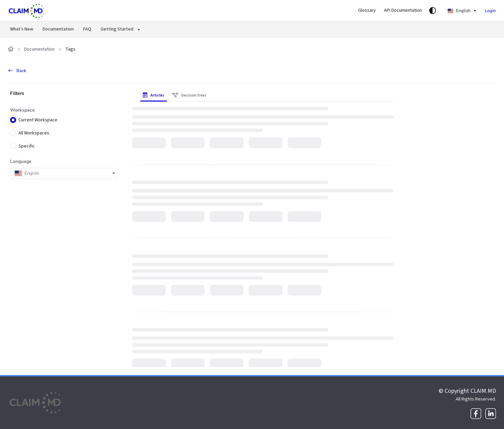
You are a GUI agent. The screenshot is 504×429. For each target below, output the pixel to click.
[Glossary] (367, 11)
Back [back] (17, 71)
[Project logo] (27, 11)
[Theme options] (433, 11)
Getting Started (117, 29)
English (459, 11)
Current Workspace (38, 120)
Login (490, 11)
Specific (27, 146)
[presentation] (155, 96)
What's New (22, 29)
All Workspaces (34, 133)
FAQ (87, 29)
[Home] (11, 50)
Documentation (58, 29)
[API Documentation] (403, 11)
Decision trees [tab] (189, 95)
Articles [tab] (154, 95)
